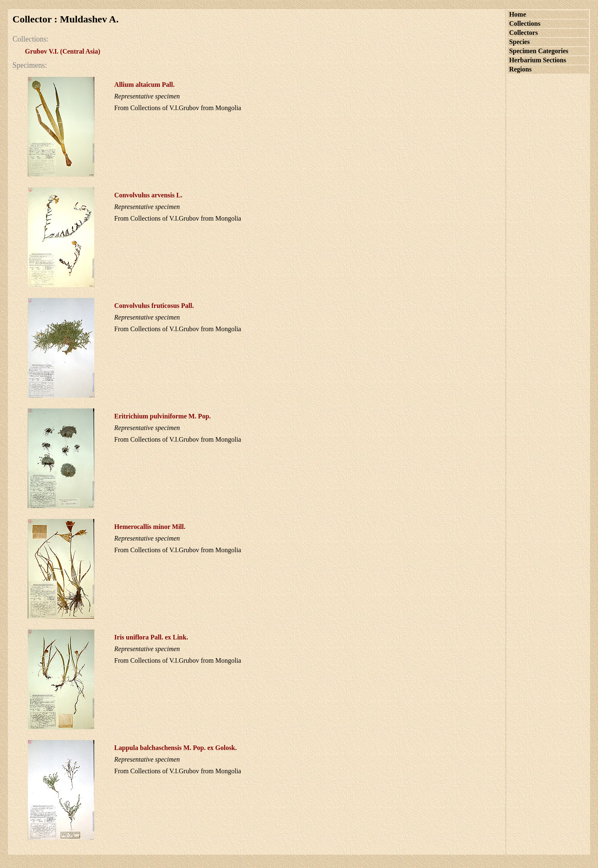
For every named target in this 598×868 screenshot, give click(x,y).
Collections (525, 23)
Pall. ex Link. (151, 637)
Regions (520, 69)
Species (520, 42)
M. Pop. (162, 416)
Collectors (523, 33)
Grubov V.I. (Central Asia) (62, 51)
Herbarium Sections (538, 60)
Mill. (150, 527)
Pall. (144, 85)
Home (518, 14)
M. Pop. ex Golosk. (175, 748)
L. (148, 195)
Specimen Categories (539, 51)
